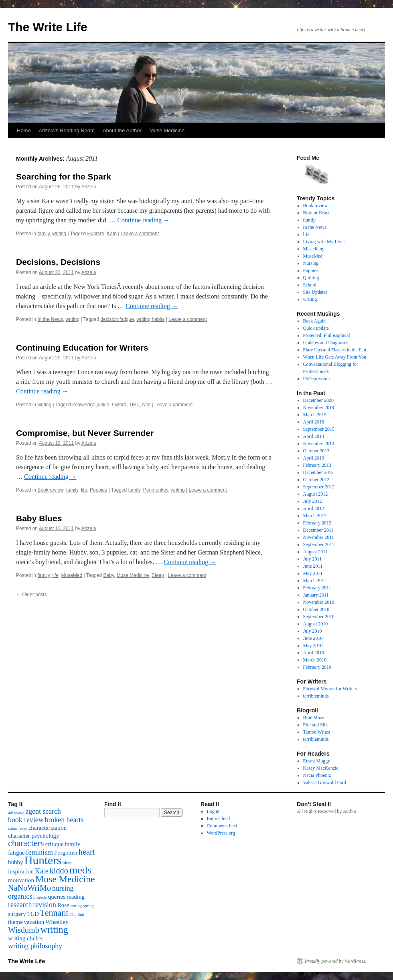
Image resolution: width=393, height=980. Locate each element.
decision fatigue (117, 319)
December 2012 (318, 472)
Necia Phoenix (317, 775)
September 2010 (319, 617)
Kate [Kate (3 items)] (42, 871)
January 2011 (316, 595)
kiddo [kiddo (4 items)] (59, 871)
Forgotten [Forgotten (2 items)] (66, 853)
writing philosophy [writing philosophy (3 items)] (35, 946)
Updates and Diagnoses (326, 343)
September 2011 (319, 544)
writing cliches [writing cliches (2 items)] (26, 938)
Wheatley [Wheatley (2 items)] (57, 922)
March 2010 (315, 660)
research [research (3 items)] (20, 905)
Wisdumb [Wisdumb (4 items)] (24, 930)
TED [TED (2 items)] (33, 914)
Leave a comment (140, 234)
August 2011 (315, 552)
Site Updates (315, 292)
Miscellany (314, 249)
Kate (112, 234)
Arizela (89, 187)
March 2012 (315, 516)
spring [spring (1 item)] (88, 906)
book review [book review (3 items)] (26, 820)
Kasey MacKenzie (321, 768)
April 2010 (314, 653)
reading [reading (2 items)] (76, 897)
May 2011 (313, 573)
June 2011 (313, 566)
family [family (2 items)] (72, 844)
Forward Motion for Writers (330, 689)
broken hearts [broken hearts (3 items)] (64, 820)
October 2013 (316, 451)
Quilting (311, 278)
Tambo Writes (317, 732)
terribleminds (316, 696)
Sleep (158, 575)
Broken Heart (316, 213)
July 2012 (313, 501)
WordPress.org (221, 833)
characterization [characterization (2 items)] (48, 828)
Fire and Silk (316, 725)
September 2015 (319, 429)
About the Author (122, 130)
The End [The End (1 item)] (77, 914)
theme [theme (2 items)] (15, 922)
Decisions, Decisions (58, 262)
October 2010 (316, 609)
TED (134, 405)
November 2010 (319, 602)
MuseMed (72, 575)
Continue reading (143, 220)
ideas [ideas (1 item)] (67, 863)
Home (24, 130)
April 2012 (314, 508)
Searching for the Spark (64, 176)
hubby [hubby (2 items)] (15, 862)
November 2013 (319, 444)
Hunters (96, 234)
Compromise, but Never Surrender (85, 433)
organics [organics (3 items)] (20, 896)
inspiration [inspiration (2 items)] (21, 871)
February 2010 (317, 667)
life (84, 490)
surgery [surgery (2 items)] (17, 914)
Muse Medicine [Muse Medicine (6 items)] (65, 879)
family (43, 234)
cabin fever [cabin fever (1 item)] (18, 828)
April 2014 (314, 436)
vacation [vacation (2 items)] (34, 922)
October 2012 (316, 480)
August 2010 (316, 624)
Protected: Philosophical (327, 335)
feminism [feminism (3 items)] (40, 852)
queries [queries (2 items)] (57, 897)
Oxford (119, 405)
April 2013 (314, 458)
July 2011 (313, 559)
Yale (146, 405)
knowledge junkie (91, 405)
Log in (213, 811)
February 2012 (317, 523)
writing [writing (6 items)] (54, 930)
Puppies (98, 490)
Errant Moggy (317, 761)
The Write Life (48, 27)
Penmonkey (156, 490)
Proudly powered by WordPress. (336, 961)
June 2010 (313, 638)
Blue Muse (314, 718)
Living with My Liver (324, 242)
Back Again (314, 321)
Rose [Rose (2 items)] (63, 905)
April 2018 (314, 422)
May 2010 (313, 645)
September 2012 (319, 487)
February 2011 (317, 588)
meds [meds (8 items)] (80, 870)
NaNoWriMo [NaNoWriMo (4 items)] (29, 888)
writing (60, 234)
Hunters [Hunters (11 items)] (43, 860)
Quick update (316, 328)
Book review (50, 490)
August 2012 (316, 494)
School (310, 285)
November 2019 (319, 407)
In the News (50, 319)
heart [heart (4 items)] (87, 852)
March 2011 (315, 581)
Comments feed (222, 826)
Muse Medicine (167, 130)
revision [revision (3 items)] (44, 905)
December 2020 (318, 400)
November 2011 (319, 537)
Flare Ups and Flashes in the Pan (335, 350)
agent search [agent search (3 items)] (43, 811)
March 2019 (315, 415)
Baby (109, 575)
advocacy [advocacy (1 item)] (16, 812)
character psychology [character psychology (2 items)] (34, 836)
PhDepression (317, 379)
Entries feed (219, 819)
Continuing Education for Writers (82, 348)
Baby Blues (39, 518)
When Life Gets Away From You (335, 357)
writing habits (151, 319)
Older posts (31, 595)
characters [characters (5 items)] (26, 843)
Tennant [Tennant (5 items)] (54, 913)
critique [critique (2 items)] (55, 844)
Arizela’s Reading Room (67, 130)
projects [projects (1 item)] (40, 897)
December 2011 (318, 530)
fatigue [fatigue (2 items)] (16, 853)
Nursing (311, 263)
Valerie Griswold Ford (325, 782)
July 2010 (313, 631)
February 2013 (317, 465)
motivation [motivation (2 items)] (21, 880)
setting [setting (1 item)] (76, 906)
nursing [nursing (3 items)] (63, 888)
